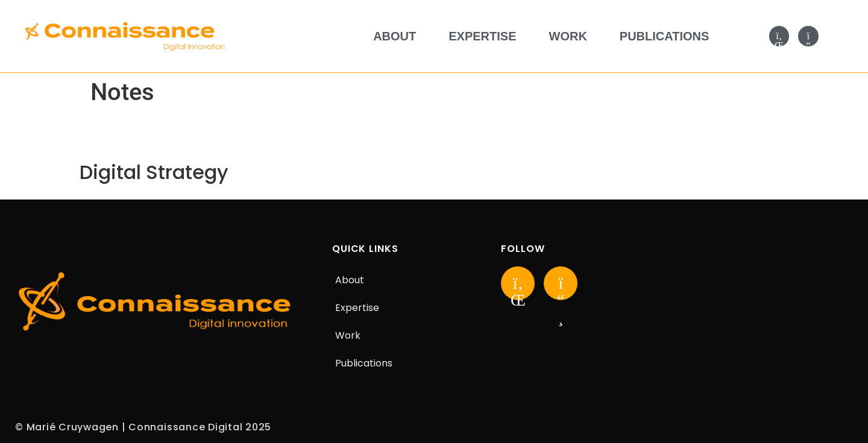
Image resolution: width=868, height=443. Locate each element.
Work (568, 36)
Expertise (482, 36)
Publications (665, 36)
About (395, 36)
